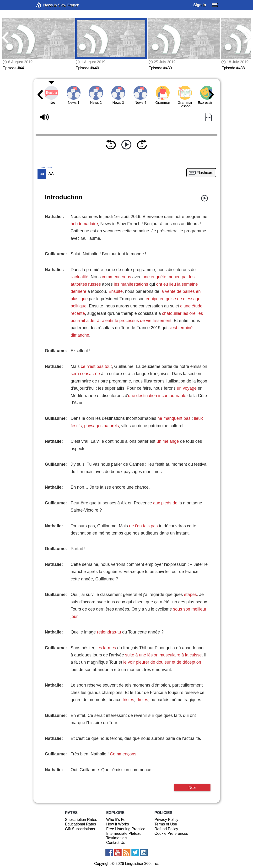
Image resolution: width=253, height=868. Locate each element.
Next (192, 787)
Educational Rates (81, 824)
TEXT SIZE (47, 168)
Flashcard (205, 173)
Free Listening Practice (126, 829)
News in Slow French (46, 5)
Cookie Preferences (171, 833)
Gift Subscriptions (80, 829)
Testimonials (117, 838)
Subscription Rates (81, 820)
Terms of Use (166, 824)
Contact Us (116, 843)
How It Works (118, 824)
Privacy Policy (167, 820)
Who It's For (117, 820)
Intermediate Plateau (124, 833)
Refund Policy (166, 829)
